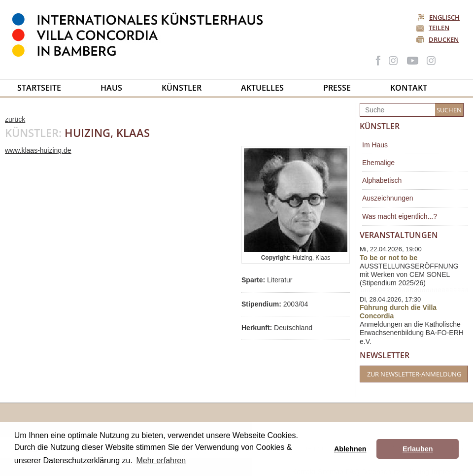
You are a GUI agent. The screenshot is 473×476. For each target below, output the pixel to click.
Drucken (444, 39)
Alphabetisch (382, 180)
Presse (337, 88)
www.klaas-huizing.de (38, 150)
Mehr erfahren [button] (161, 460)
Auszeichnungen (388, 198)
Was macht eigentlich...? (400, 216)
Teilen (439, 28)
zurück (15, 119)
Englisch (439, 17)
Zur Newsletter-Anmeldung (414, 374)
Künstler (182, 88)
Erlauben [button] (418, 449)
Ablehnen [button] (350, 449)
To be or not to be (389, 258)
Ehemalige (378, 163)
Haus (111, 88)
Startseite (39, 88)
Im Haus (375, 145)
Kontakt (409, 88)
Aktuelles (262, 88)
